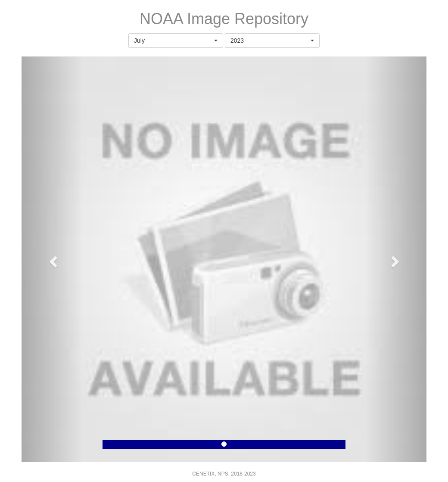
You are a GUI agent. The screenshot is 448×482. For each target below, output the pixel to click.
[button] (176, 41)
